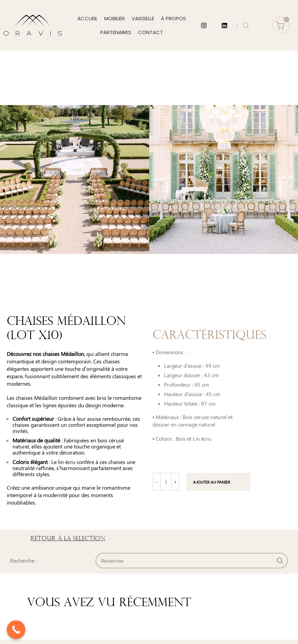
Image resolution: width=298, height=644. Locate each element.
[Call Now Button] (16, 630)
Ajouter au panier (212, 482)
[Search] (192, 561)
